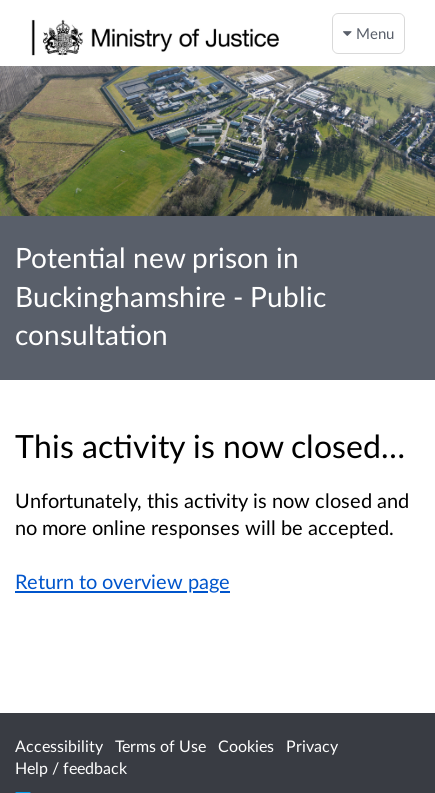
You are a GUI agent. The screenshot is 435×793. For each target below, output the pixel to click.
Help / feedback (71, 767)
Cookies (246, 745)
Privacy (312, 745)
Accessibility (59, 745)
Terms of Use (160, 745)
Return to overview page (122, 581)
